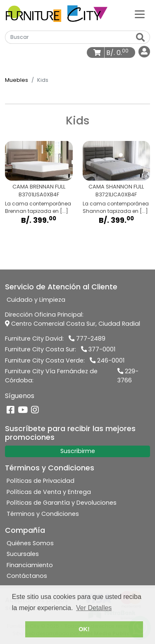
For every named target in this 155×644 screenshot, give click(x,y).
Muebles (17, 80)
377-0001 (98, 349)
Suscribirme (78, 451)
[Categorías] (140, 14)
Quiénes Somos (30, 543)
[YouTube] (23, 410)
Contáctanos (27, 576)
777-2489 (87, 339)
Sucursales (23, 554)
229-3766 (128, 376)
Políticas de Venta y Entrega (49, 492)
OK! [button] (84, 629)
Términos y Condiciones (43, 514)
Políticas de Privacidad (41, 481)
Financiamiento (30, 565)
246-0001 (107, 360)
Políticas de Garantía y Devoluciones (62, 503)
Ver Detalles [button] (94, 608)
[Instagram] (35, 410)
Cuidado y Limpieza (36, 300)
